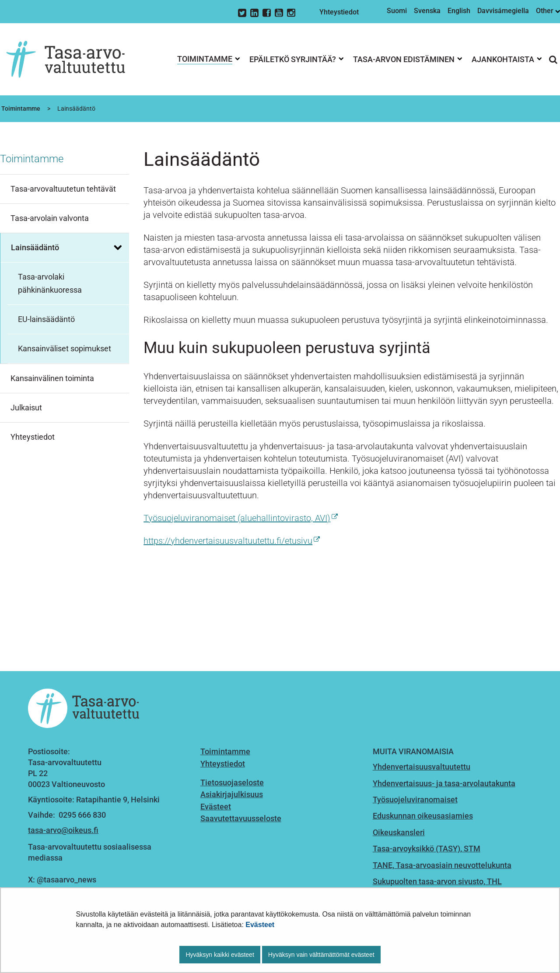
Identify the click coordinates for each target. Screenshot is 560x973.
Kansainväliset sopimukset (65, 348)
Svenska (427, 11)
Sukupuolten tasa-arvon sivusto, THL (437, 881)
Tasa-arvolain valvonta (50, 218)
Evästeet (260, 925)
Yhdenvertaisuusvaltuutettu (422, 767)
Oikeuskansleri (399, 832)
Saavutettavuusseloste (241, 818)
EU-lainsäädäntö (46, 319)
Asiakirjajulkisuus (232, 794)
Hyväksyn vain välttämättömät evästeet (321, 955)
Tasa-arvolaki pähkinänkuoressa (50, 283)
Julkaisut (26, 408)
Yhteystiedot (339, 12)
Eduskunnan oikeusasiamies (423, 816)
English (459, 11)
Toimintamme (20, 108)
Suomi (397, 11)
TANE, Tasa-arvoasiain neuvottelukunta (442, 865)
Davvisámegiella (503, 11)
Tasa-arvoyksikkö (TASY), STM (427, 849)
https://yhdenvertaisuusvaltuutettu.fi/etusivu (232, 541)
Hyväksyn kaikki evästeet (220, 955)
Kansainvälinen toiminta (52, 378)
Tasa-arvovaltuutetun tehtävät (63, 189)
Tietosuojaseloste (232, 782)
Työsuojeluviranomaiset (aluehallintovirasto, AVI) (241, 518)
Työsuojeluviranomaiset (415, 800)
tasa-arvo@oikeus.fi (63, 830)
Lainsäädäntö (35, 247)
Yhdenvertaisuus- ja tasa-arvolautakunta (444, 783)
